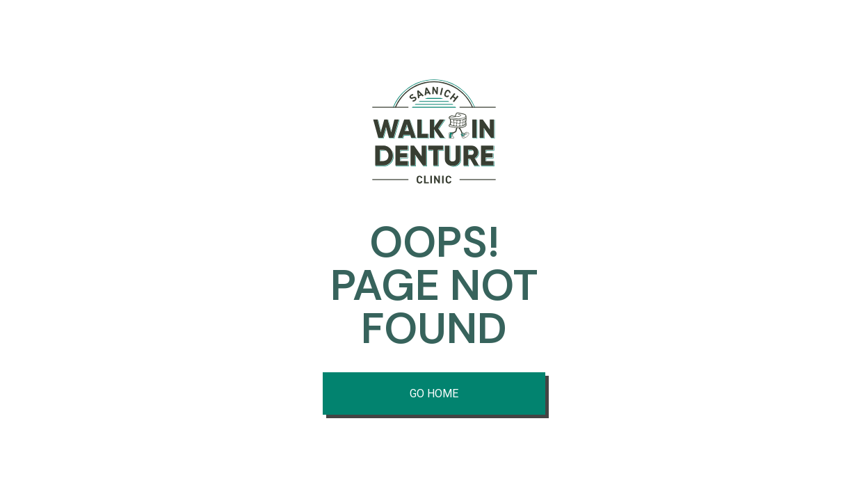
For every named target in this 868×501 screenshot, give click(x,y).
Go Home (434, 393)
